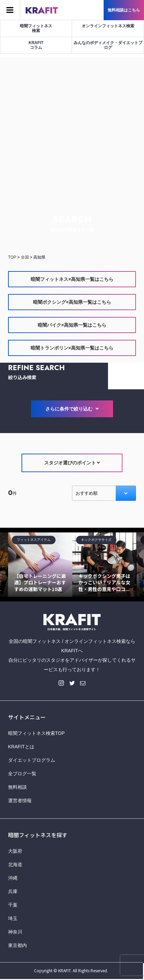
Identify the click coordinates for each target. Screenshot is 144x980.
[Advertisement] (72, 129)
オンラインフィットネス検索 (108, 26)
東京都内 (17, 945)
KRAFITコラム (36, 45)
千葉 (13, 905)
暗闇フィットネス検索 (36, 28)
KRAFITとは (21, 747)
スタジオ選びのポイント (72, 463)
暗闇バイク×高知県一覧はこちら (72, 325)
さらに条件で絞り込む (72, 409)
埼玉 (13, 918)
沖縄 (13, 878)
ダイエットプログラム (32, 760)
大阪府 (15, 851)
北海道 (15, 864)
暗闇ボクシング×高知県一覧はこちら (72, 302)
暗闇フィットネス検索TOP (37, 733)
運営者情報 (20, 801)
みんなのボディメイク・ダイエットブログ (108, 45)
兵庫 (13, 891)
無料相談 (17, 787)
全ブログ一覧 (22, 774)
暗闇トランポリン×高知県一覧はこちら (72, 348)
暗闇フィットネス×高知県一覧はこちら (72, 279)
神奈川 (15, 932)
